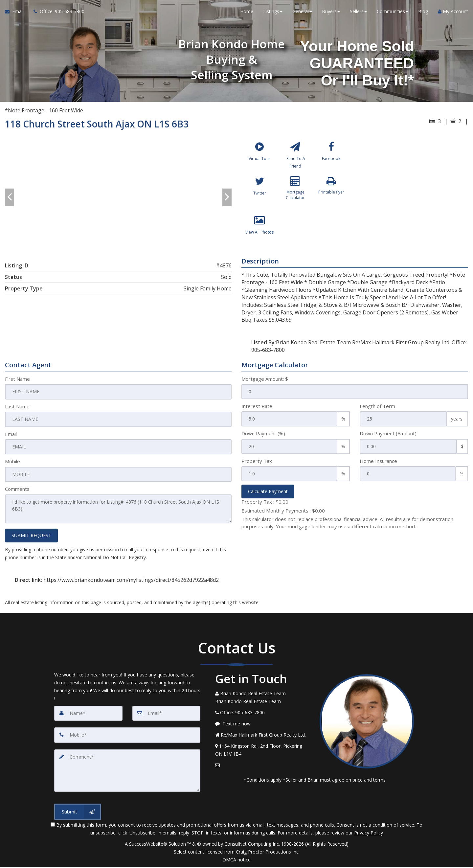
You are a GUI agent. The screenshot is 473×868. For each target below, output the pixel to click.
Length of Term (377, 410)
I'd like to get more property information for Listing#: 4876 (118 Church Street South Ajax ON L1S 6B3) (118, 512)
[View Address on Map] (262, 752)
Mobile (12, 465)
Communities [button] (393, 13)
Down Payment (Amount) (388, 437)
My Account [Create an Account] (453, 13)
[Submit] (78, 813)
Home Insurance (378, 465)
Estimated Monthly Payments (283, 514)
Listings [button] (273, 13)
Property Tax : (265, 506)
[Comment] (127, 772)
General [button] (302, 13)
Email (11, 437)
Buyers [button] (331, 13)
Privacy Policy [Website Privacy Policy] (369, 834)
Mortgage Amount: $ (265, 383)
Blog (423, 13)
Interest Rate (257, 410)
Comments (17, 492)
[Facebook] (331, 158)
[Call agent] (56, 13)
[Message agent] (262, 726)
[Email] (167, 716)
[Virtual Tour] (259, 158)
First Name (17, 383)
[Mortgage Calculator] (295, 197)
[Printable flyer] (331, 197)
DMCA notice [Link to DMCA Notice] (236, 861)
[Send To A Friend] (295, 158)
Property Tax (257, 465)
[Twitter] (259, 197)
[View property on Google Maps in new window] (413, 188)
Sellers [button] (358, 13)
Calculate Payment (268, 495)
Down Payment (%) (263, 437)
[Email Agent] (17, 13)
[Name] (88, 716)
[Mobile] (127, 737)
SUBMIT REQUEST (31, 538)
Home (247, 13)
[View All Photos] (259, 236)
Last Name (17, 410)
